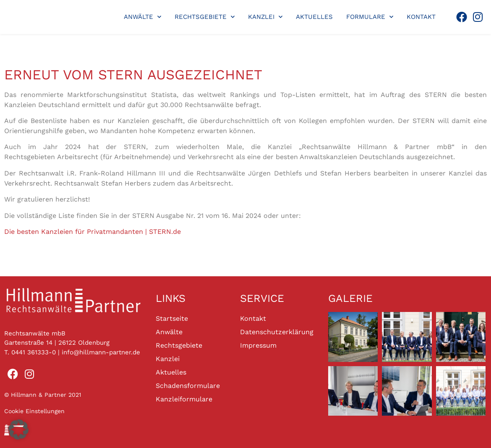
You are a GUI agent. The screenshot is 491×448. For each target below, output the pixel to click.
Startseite (172, 318)
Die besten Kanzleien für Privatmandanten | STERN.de (93, 232)
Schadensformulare (188, 386)
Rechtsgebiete (205, 17)
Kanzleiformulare (184, 399)
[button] (18, 430)
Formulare (370, 17)
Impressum (258, 345)
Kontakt (421, 17)
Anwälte (142, 17)
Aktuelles (314, 17)
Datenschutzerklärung (277, 332)
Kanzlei (265, 17)
